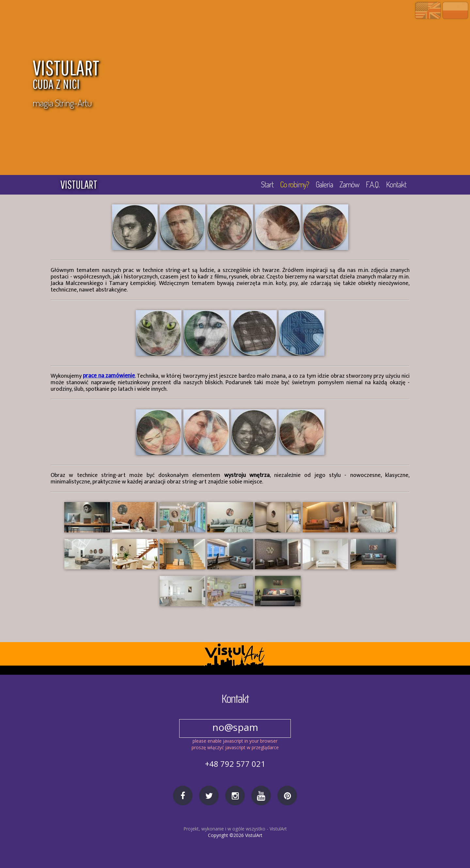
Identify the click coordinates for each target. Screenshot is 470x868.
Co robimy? (295, 184)
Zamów (349, 184)
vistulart (79, 184)
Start (267, 184)
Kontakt (396, 184)
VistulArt (278, 829)
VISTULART (207, 76)
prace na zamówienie (109, 376)
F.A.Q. (373, 184)
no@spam (235, 727)
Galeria (324, 184)
